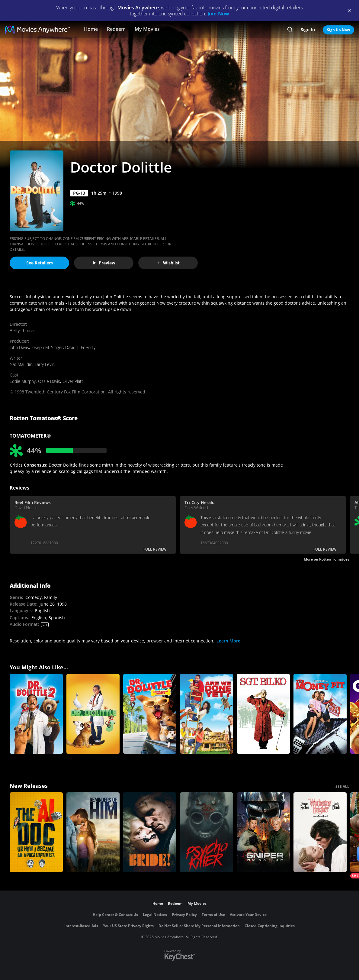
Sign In (308, 29)
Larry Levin (45, 364)
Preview (104, 263)
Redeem (116, 29)
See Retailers (40, 263)
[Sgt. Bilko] (263, 714)
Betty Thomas (23, 330)
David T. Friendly (80, 347)
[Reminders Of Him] (93, 832)
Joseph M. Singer (47, 347)
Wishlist (168, 263)
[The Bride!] (150, 832)
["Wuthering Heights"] (320, 832)
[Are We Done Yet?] (207, 714)
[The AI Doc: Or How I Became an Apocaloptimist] (36, 832)
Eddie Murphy (23, 381)
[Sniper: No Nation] (263, 832)
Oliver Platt (73, 381)
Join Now (218, 14)
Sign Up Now (338, 30)
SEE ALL (342, 786)
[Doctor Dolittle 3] (93, 714)
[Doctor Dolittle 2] (36, 714)
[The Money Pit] (320, 714)
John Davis (19, 347)
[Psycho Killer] (207, 832)
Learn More (228, 641)
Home (91, 29)
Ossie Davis (49, 381)
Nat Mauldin (21, 364)
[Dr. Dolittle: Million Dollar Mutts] (150, 714)
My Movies (147, 29)
